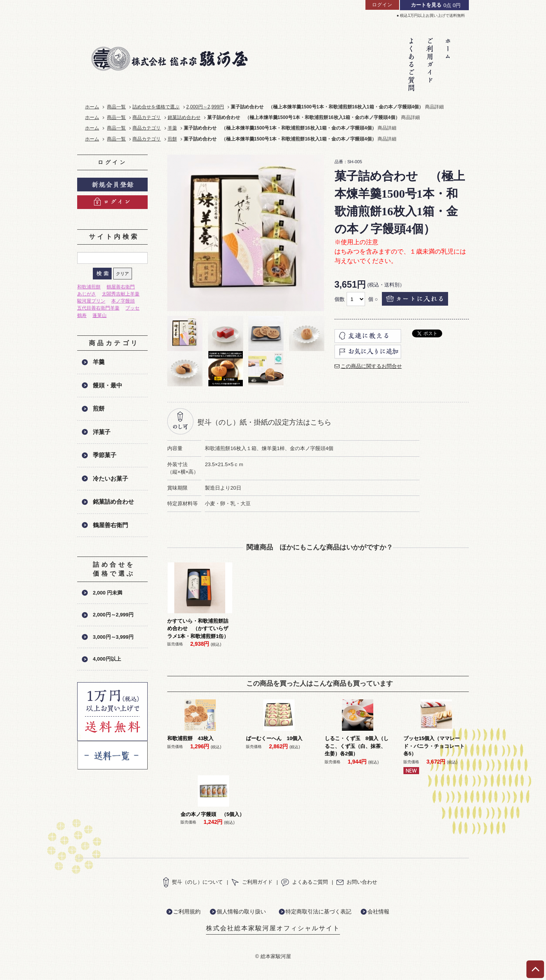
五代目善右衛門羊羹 (98, 308)
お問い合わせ (357, 882)
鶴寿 (82, 315)
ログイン (382, 5)
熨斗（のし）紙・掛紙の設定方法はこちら (264, 422)
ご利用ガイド (252, 882)
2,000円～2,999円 (205, 107)
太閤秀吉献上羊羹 (121, 294)
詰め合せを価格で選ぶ (156, 107)
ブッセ (132, 308)
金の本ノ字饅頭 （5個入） (212, 814)
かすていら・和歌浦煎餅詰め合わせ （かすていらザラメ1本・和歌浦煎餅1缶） (198, 629)
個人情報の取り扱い (241, 912)
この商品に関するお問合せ (371, 366)
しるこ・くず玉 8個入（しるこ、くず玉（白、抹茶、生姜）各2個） (357, 746)
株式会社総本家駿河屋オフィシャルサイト (273, 928)
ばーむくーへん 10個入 (274, 738)
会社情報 (378, 912)
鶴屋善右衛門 (121, 287)
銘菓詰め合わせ (184, 117)
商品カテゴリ (146, 117)
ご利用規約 (187, 912)
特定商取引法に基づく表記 (318, 912)
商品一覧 (116, 107)
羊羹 (172, 128)
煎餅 (172, 139)
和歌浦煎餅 (89, 287)
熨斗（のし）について (193, 882)
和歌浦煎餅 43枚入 (190, 738)
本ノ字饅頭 (123, 301)
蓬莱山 (99, 315)
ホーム (92, 107)
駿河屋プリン (91, 301)
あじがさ (87, 294)
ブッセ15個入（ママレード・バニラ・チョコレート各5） (434, 746)
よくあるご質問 (305, 882)
